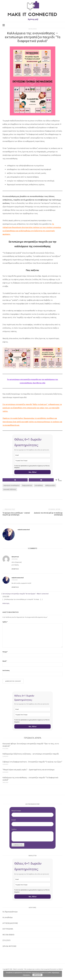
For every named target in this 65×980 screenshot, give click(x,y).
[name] (32, 461)
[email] (32, 455)
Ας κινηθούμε (8, 917)
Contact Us (18, 845)
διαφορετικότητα (27, 485)
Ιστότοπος (6, 670)
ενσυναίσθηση (39, 485)
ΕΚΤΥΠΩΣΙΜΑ (8, 929)
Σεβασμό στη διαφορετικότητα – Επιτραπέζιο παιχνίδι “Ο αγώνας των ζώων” (32, 762)
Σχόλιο (5, 622)
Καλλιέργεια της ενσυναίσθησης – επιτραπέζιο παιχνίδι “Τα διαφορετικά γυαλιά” (30, 779)
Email (5, 661)
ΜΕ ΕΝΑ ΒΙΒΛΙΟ (8, 935)
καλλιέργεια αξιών (50, 485)
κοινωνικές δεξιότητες (10, 489)
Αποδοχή (37, 975)
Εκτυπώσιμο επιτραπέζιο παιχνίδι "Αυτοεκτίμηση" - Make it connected (25, 594)
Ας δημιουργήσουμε (10, 912)
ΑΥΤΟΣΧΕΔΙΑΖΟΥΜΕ (10, 923)
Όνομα (5, 652)
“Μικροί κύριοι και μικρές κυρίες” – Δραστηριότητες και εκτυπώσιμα (28, 770)
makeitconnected (24, 530)
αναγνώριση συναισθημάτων (12, 485)
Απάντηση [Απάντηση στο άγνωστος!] (15, 569)
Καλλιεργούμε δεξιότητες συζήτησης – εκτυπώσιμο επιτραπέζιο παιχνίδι (31, 754)
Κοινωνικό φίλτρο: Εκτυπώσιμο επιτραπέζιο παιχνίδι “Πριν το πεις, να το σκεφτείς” (31, 745)
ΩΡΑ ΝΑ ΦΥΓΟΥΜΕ (9, 946)
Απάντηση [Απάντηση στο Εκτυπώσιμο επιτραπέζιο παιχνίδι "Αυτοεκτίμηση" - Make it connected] (6, 603)
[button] (17, 358)
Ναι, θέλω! (33, 472)
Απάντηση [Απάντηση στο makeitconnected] (15, 587)
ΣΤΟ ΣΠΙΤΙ (7, 940)
